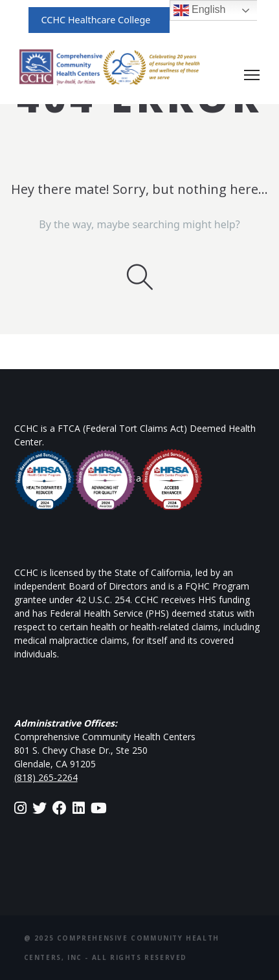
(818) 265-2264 (46, 777)
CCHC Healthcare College (96, 20)
